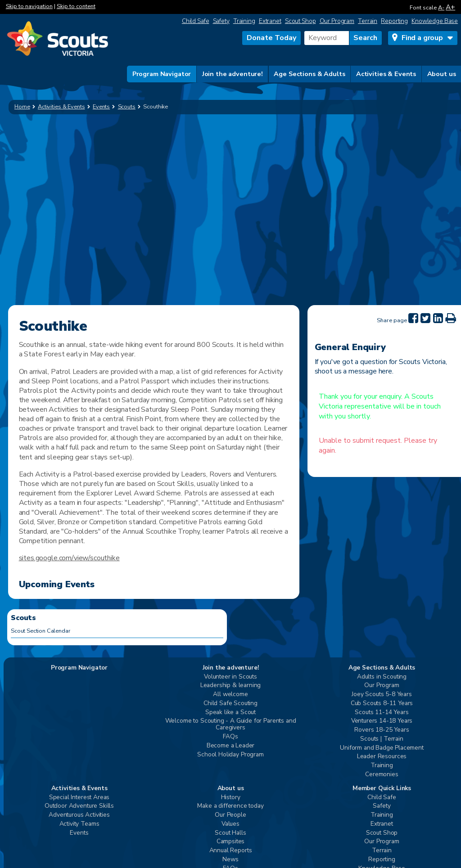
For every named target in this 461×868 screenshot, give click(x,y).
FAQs (230, 737)
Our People (230, 815)
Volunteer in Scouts (230, 677)
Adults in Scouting (382, 677)
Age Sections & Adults (309, 74)
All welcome (230, 695)
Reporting (394, 21)
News (230, 860)
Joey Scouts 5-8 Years (382, 695)
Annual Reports (231, 851)
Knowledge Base (435, 21)
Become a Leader (231, 746)
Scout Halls (230, 833)
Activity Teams (79, 824)
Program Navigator (162, 74)
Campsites (231, 842)
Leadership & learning (231, 686)
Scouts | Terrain (382, 739)
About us (442, 74)
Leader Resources (382, 757)
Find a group (422, 38)
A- (441, 8)
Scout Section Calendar (41, 631)
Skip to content (76, 6)
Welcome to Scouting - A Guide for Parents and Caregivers (231, 724)
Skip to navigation (29, 6)
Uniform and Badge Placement (382, 748)
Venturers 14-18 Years (382, 721)
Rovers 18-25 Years (382, 730)
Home (22, 107)
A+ (450, 7)
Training (244, 21)
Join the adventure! (233, 74)
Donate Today (271, 38)
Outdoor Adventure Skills (79, 806)
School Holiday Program (230, 755)
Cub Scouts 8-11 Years (382, 704)
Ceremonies (382, 775)
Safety (221, 21)
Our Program (337, 21)
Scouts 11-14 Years (382, 713)
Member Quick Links (382, 789)
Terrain (368, 21)
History (231, 798)
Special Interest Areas (79, 798)
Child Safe (196, 21)
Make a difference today (230, 806)
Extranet (270, 21)
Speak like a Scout (230, 713)
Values (230, 824)
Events (79, 833)
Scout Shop (301, 21)
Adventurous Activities (79, 815)
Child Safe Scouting (230, 704)
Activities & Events (386, 74)
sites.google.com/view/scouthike (69, 558)
